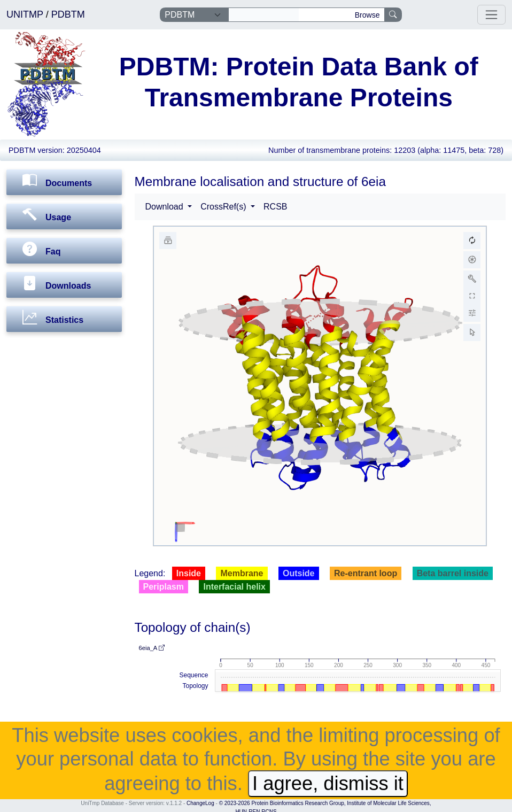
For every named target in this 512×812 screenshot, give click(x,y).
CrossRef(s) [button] (224, 207)
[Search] (264, 15)
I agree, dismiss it (328, 783)
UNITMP (26, 14)
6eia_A (152, 648)
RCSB (275, 207)
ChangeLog (200, 803)
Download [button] (166, 207)
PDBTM (68, 14)
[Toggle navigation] (491, 15)
